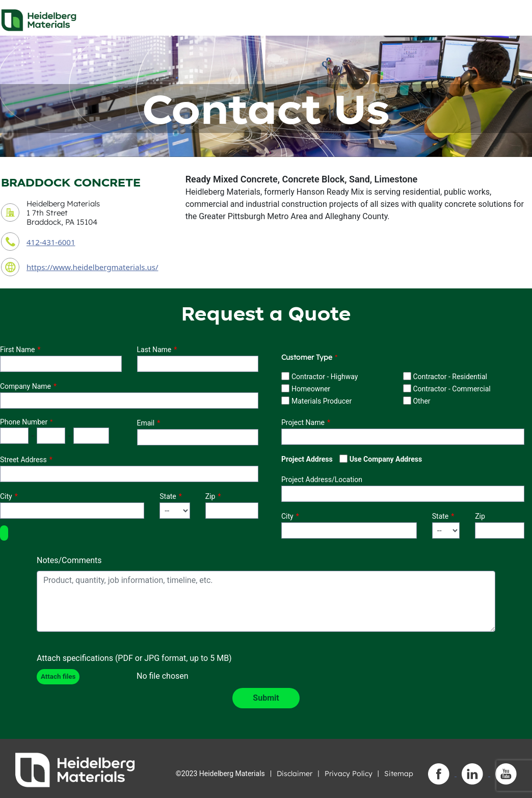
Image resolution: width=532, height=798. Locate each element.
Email (146, 423)
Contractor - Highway (325, 377)
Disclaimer (295, 774)
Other (421, 401)
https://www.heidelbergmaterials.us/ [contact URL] (92, 267)
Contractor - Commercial (451, 389)
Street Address (23, 460)
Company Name (25, 386)
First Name (17, 350)
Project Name (303, 422)
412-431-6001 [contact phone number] (51, 242)
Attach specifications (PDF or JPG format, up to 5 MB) (134, 658)
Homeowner (311, 389)
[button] (4, 533)
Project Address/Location (322, 480)
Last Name (154, 350)
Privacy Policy (349, 774)
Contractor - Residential (450, 377)
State (168, 496)
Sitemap (399, 774)
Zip (210, 496)
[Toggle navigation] (515, 17)
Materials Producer (322, 401)
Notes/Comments (69, 560)
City (6, 496)
